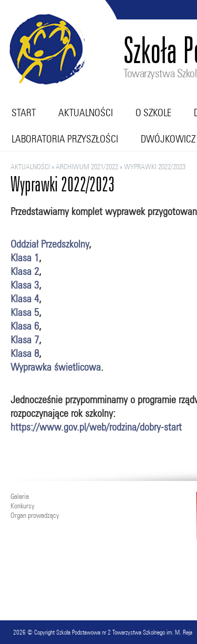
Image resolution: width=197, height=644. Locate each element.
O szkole (153, 113)
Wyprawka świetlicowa (56, 367)
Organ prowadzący (35, 515)
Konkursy (22, 506)
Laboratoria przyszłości (65, 139)
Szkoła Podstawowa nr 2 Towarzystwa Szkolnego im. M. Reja (124, 632)
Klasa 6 (25, 326)
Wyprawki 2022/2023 (155, 167)
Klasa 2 (25, 271)
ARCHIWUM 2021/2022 (87, 167)
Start (24, 113)
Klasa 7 (25, 339)
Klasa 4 (25, 298)
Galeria (20, 496)
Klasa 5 (25, 312)
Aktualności (86, 113)
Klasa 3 (25, 285)
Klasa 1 (25, 257)
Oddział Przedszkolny (50, 244)
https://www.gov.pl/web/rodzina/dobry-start (96, 427)
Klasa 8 (25, 353)
